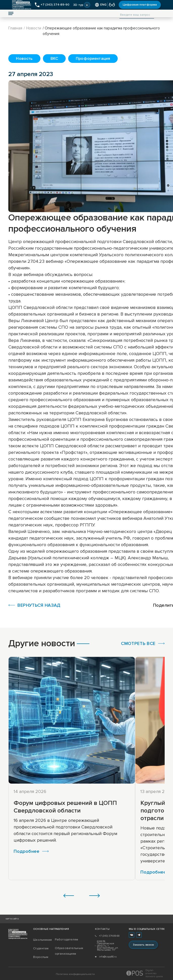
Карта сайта (12, 919)
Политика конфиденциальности (75, 974)
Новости (34, 28)
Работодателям (66, 940)
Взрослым (41, 957)
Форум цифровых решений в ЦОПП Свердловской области (65, 807)
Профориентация (93, 59)
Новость (24, 59)
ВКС (54, 59)
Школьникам (42, 940)
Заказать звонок (143, 945)
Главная (15, 28)
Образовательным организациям (66, 951)
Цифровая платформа (140, 5)
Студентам (41, 948)
